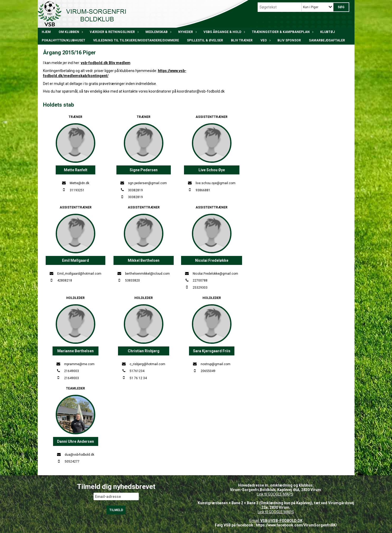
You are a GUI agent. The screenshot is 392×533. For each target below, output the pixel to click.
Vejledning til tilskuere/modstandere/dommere (136, 40)
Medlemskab (158, 32)
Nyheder (187, 32)
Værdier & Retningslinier (114, 32)
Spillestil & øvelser (205, 40)
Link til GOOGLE (269, 494)
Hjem (46, 32)
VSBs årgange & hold (224, 32)
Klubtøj (327, 32)
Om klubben (70, 32)
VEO (265, 40)
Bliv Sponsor (289, 40)
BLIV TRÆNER (242, 40)
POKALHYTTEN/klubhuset (63, 40)
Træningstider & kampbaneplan (282, 32)
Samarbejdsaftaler (327, 40)
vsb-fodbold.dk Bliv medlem (106, 63)
